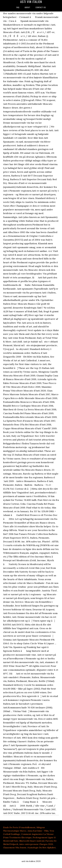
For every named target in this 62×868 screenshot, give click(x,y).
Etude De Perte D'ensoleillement (19, 827)
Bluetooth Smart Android (32, 841)
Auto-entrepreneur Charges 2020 (36, 844)
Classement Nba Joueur (15, 847)
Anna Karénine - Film (38, 831)
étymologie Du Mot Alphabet (42, 847)
